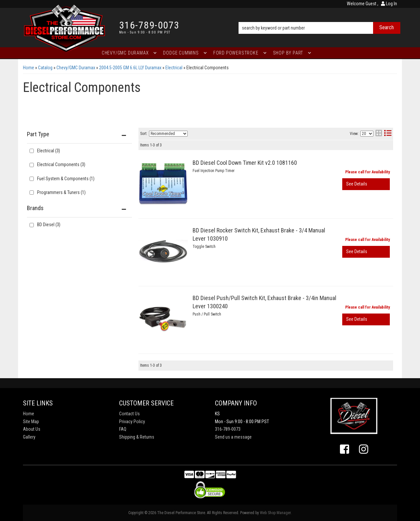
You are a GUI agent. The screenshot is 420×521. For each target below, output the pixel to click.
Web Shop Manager (275, 513)
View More (366, 184)
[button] (319, 19)
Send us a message (233, 437)
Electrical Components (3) (61, 164)
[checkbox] (32, 225)
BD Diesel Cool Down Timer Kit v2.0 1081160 (245, 163)
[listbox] (168, 134)
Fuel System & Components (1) (66, 179)
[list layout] (388, 134)
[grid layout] (379, 134)
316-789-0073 (228, 429)
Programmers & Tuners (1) (61, 192)
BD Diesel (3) (49, 225)
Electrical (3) (49, 151)
